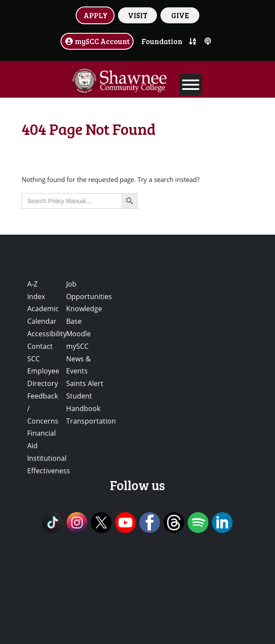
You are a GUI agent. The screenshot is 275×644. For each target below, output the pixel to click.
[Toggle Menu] (191, 85)
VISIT (138, 15)
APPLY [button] (96, 15)
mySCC (77, 346)
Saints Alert (85, 383)
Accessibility (47, 334)
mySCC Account (97, 41)
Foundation (162, 41)
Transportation (91, 421)
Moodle (78, 334)
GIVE (180, 15)
